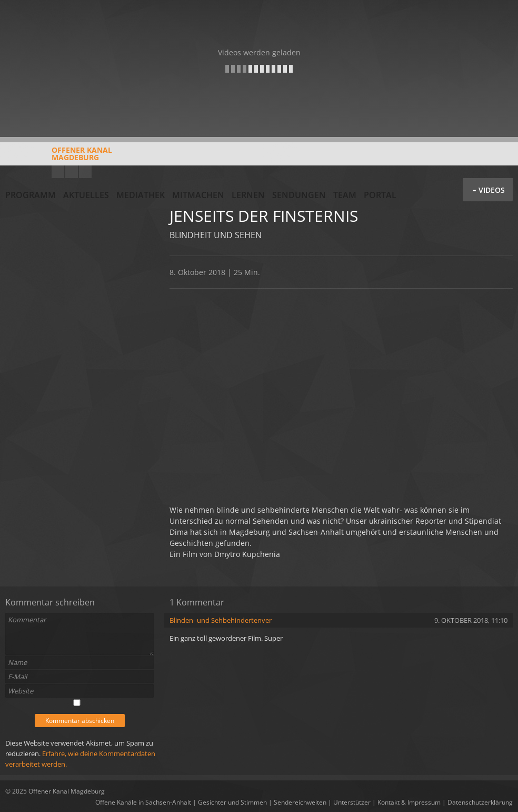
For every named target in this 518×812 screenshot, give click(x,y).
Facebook (72, 172)
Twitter (85, 172)
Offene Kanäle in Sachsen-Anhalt (143, 802)
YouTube (58, 172)
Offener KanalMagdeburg (59, 158)
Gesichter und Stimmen (232, 802)
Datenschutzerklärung (480, 802)
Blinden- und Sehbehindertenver (221, 620)
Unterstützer (352, 802)
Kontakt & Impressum (409, 802)
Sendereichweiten (300, 802)
